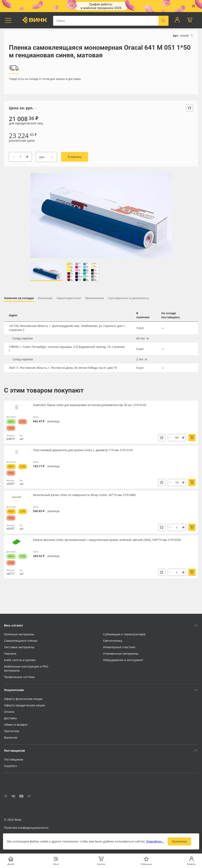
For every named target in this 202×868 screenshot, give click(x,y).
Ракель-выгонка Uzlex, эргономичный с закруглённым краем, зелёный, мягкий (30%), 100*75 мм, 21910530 (107, 540)
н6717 (11, 574)
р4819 (11, 439)
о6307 (10, 529)
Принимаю (179, 841)
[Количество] (20, 157)
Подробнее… (155, 841)
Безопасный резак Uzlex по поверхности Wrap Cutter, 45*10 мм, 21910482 (84, 495)
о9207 (10, 484)
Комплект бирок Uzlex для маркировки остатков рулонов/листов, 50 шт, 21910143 (90, 405)
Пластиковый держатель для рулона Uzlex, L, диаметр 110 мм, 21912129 (83, 450)
